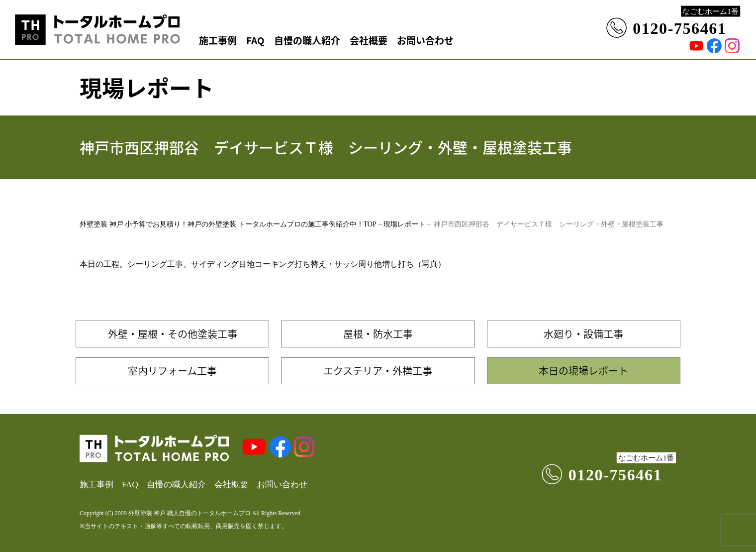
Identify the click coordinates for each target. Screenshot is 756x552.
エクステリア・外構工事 (378, 371)
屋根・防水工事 (378, 334)
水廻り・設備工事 (583, 334)
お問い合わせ (425, 40)
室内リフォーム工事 (172, 371)
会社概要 (369, 40)
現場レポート (404, 224)
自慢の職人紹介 (307, 40)
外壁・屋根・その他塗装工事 (173, 334)
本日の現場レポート (583, 371)
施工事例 (218, 40)
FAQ (255, 40)
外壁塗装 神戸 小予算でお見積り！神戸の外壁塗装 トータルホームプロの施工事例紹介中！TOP (228, 224)
